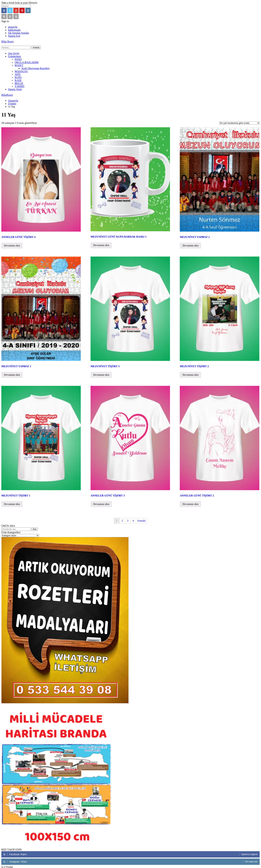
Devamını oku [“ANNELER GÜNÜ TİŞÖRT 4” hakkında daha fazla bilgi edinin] (12, 245)
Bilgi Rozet (7, 42)
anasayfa (13, 27)
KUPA (18, 77)
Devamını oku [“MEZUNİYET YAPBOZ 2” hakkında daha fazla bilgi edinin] (190, 245)
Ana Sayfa (14, 53)
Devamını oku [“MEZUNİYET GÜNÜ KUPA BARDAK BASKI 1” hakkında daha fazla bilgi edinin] (101, 245)
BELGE (19, 83)
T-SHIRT (20, 86)
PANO (18, 59)
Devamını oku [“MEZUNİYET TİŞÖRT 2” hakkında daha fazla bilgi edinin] (190, 375)
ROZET (19, 65)
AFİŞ (18, 74)
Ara (35, 529)
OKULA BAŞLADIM (27, 62)
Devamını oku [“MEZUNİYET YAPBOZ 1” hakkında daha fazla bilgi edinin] (12, 375)
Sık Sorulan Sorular (18, 33)
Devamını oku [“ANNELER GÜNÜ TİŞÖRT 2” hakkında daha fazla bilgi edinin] (190, 504)
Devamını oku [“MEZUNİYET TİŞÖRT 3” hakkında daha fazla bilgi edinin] (101, 375)
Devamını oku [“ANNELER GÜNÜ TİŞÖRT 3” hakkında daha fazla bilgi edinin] (101, 504)
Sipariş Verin (15, 89)
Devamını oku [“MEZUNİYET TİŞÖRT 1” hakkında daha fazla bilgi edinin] (12, 504)
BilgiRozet (7, 95)
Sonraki (141, 521)
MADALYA (21, 71)
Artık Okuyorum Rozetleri (35, 68)
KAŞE (18, 80)
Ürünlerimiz (14, 56)
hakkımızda (14, 30)
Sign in (5, 21)
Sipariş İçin (14, 36)
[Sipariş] (239, 123)
